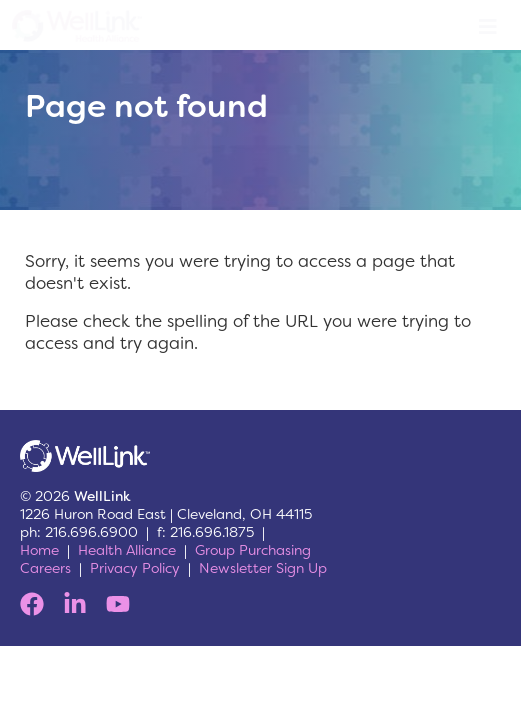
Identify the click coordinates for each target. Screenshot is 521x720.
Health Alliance (127, 550)
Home (39, 550)
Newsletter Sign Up (263, 568)
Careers (45, 568)
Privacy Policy (135, 568)
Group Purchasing (253, 550)
